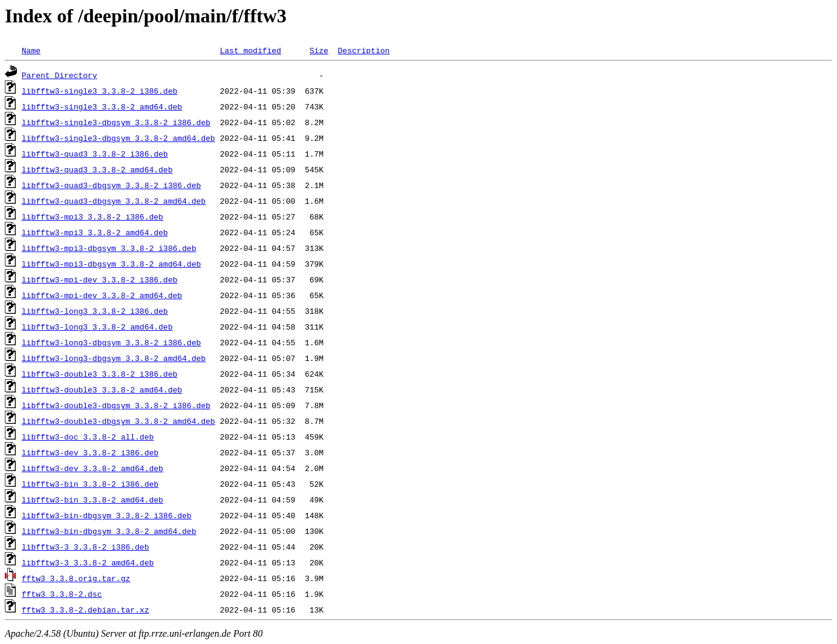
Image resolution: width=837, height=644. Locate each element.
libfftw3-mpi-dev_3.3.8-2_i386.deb (99, 279)
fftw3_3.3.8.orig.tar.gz (76, 578)
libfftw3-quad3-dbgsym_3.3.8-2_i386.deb (111, 185)
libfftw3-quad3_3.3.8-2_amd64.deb (97, 169)
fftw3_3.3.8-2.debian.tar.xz (86, 610)
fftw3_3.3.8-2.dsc (62, 594)
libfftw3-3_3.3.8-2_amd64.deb (88, 562)
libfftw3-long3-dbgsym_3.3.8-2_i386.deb (111, 342)
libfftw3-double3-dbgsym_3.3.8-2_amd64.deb (119, 421)
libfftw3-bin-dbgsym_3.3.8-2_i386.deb (107, 515)
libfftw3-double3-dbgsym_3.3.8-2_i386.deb (116, 405)
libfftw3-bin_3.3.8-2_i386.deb (90, 484)
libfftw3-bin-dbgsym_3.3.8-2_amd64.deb (109, 531)
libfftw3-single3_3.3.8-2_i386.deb (99, 91)
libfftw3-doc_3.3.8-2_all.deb (88, 437)
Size (319, 50)
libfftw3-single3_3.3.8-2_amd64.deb (102, 106)
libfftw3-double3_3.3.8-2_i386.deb (99, 374)
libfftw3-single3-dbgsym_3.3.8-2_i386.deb (116, 122)
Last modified (250, 50)
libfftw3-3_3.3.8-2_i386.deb (86, 547)
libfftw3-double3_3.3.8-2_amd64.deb (102, 389)
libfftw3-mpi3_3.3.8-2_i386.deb (93, 216)
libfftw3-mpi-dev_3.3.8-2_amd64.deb (102, 295)
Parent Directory (60, 75)
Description (363, 50)
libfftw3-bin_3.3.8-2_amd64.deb (93, 499)
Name (31, 50)
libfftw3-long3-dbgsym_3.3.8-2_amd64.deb (114, 358)
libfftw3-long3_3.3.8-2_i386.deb (95, 311)
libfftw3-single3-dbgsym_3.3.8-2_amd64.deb (119, 138)
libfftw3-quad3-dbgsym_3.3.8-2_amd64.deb (114, 201)
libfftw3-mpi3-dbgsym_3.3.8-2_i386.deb (109, 248)
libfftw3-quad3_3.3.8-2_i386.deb (95, 154)
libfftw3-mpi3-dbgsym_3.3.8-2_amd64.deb (111, 264)
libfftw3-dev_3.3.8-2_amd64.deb (93, 468)
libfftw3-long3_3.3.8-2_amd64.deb (97, 327)
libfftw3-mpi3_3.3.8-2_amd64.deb (95, 232)
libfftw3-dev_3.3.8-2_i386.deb (90, 452)
